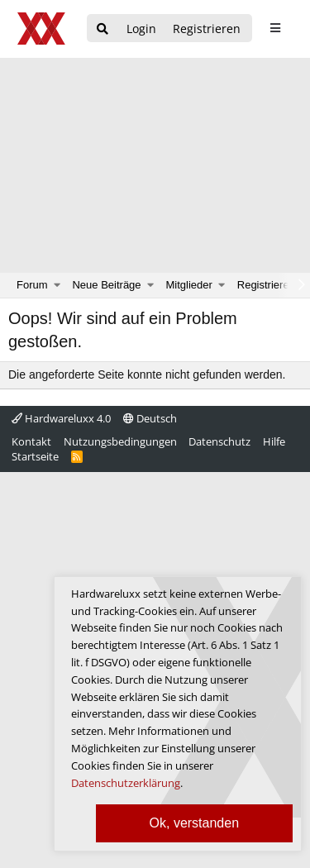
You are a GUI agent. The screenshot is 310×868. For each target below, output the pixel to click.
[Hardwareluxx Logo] (42, 29)
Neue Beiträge (106, 285)
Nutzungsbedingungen (120, 441)
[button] (57, 285)
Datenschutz (219, 441)
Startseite (35, 456)
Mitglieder (189, 285)
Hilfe (274, 441)
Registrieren (266, 285)
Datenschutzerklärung (126, 783)
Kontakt (31, 441)
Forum (32, 285)
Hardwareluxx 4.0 (61, 418)
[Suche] (103, 29)
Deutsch (150, 418)
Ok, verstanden (195, 823)
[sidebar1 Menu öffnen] (275, 28)
